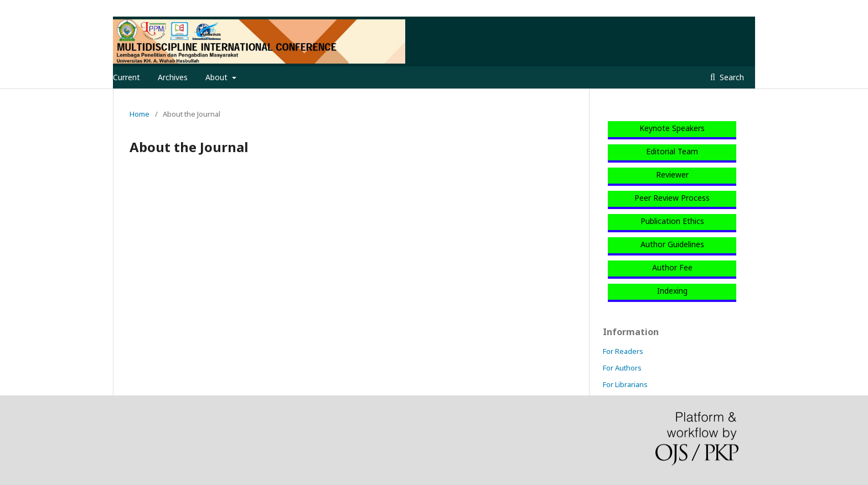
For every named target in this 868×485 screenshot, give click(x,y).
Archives (173, 77)
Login (746, 8)
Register (710, 8)
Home (139, 114)
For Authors (622, 368)
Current (126, 77)
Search (731, 77)
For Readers (623, 351)
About (218, 77)
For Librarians (625, 384)
